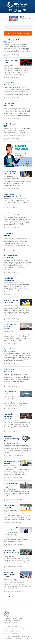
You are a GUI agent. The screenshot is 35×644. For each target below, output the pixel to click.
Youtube (23, 7)
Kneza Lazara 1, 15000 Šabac (12, 621)
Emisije (14, 629)
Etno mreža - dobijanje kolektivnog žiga (11, 439)
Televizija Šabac (8, 629)
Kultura (17, 627)
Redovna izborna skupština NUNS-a (10, 84)
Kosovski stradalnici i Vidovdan (11, 41)
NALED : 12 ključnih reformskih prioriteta (10, 326)
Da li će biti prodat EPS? (10, 125)
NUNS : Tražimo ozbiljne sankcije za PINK (12, 195)
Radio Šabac (7, 631)
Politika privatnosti (14, 637)
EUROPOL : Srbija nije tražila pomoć (11, 301)
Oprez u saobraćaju (10, 483)
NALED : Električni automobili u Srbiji (10, 173)
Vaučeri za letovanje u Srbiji (11, 61)
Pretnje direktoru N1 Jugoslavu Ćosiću (11, 529)
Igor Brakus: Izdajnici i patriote (11, 462)
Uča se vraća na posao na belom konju (11, 551)
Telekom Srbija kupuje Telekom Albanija (9, 575)
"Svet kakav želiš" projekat (10, 393)
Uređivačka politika (22, 638)
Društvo (21, 33)
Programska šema (21, 629)
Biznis (13, 627)
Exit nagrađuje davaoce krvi (9, 104)
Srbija (27, 33)
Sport (21, 627)
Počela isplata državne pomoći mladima (13, 214)
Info (9, 627)
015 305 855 (15, 622)
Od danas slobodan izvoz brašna (10, 370)
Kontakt (16, 633)
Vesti (15, 33)
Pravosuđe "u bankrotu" (8, 234)
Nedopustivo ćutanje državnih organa (11, 350)
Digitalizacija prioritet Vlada (9, 279)
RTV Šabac (8, 33)
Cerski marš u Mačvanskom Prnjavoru (8, 416)
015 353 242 (7, 622)
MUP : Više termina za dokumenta (10, 257)
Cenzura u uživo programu (9, 506)
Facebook (17, 7)
